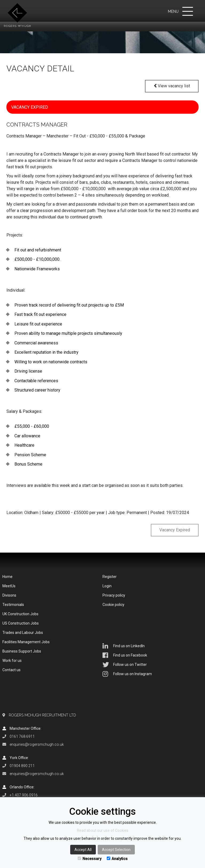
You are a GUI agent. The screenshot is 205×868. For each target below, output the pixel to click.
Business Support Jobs (22, 651)
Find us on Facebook (125, 655)
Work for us (12, 661)
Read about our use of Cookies (103, 830)
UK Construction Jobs (20, 614)
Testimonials (13, 605)
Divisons (9, 595)
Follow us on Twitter (125, 665)
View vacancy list (172, 86)
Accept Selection (116, 850)
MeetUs (9, 586)
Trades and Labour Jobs (23, 633)
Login (107, 586)
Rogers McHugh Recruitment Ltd (42, 715)
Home (7, 577)
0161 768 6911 (22, 736)
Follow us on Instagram (127, 674)
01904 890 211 (22, 766)
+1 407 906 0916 (24, 795)
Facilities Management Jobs (26, 642)
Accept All (83, 850)
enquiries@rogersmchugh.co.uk (37, 744)
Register (110, 577)
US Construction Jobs (21, 623)
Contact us (11, 670)
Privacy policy (114, 595)
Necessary (90, 859)
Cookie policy (113, 605)
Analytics (117, 859)
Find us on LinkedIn (124, 646)
